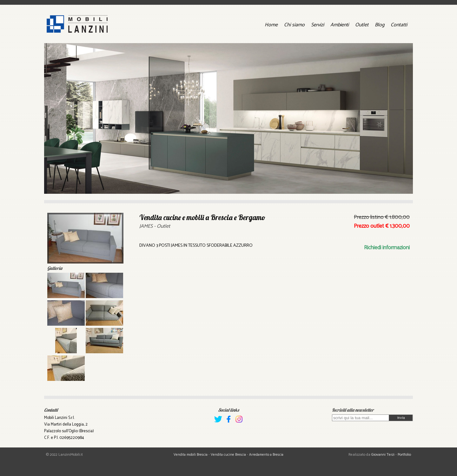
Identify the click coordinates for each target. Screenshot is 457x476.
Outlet (362, 25)
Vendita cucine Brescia (228, 455)
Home (271, 25)
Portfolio (404, 455)
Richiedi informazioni (387, 248)
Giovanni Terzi (383, 455)
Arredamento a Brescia (266, 455)
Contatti (399, 25)
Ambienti (340, 25)
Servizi (318, 25)
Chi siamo (294, 25)
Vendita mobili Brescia (191, 455)
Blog (380, 25)
